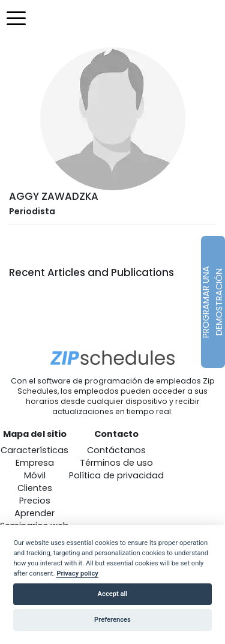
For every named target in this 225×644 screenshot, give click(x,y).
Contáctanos (116, 450)
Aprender (34, 513)
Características (34, 450)
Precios (35, 501)
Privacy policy (77, 573)
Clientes (35, 488)
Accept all (113, 594)
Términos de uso (116, 463)
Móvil (35, 475)
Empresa (35, 463)
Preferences (112, 620)
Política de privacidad (116, 475)
